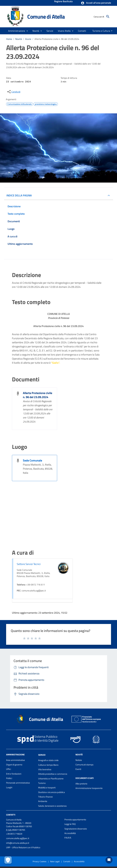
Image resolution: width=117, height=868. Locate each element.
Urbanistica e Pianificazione (51, 779)
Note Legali (55, 861)
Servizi (42, 755)
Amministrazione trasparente (89, 788)
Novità (19, 39)
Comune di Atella (46, 17)
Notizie (79, 760)
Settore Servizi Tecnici (29, 564)
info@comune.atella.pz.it (18, 843)
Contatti (11, 815)
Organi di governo (14, 765)
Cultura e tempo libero (48, 765)
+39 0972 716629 (14, 834)
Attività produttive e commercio (53, 774)
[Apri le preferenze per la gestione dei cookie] (8, 860)
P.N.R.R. (68, 838)
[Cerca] (108, 17)
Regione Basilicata (63, 2)
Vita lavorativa (45, 769)
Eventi (78, 769)
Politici (9, 778)
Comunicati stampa (84, 765)
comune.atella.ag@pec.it (18, 838)
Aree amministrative (16, 760)
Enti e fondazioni (14, 774)
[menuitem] (82, 31)
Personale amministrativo (18, 783)
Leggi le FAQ (70, 824)
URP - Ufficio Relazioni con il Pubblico (23, 847)
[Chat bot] (109, 860)
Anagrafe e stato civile (48, 760)
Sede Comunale (32, 460)
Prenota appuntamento (75, 820)
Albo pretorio (81, 784)
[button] (96, 3)
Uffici (9, 769)
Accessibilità (70, 833)
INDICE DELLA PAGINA (19, 195)
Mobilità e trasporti (47, 788)
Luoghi (9, 787)
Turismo (42, 783)
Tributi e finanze (45, 797)
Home (9, 39)
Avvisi (28, 39)
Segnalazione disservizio (76, 829)
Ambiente (43, 801)
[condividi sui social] (14, 92)
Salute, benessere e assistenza (52, 806)
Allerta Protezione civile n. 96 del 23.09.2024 (57, 39)
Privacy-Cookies (40, 861)
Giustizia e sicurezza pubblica (52, 792)
